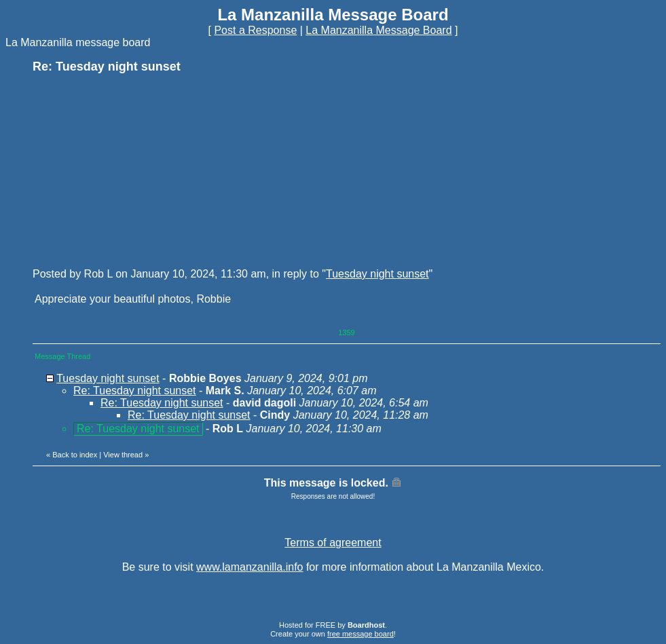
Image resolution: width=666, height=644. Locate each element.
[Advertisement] (134, 170)
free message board (360, 634)
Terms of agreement (333, 543)
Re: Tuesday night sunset (135, 391)
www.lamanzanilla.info (249, 567)
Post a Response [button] (255, 30)
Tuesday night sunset (377, 274)
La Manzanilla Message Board (378, 30)
